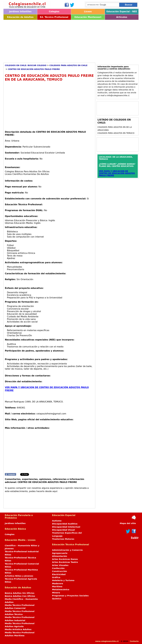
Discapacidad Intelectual (66, 527)
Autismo (57, 521)
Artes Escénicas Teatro (65, 562)
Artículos (122, 17)
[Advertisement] (71, 40)
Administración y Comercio (67, 550)
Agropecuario (60, 553)
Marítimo (57, 587)
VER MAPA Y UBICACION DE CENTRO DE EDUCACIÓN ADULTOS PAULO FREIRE (117, 173)
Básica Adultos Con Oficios (20, 596)
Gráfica (56, 577)
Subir (135, 538)
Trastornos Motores (63, 539)
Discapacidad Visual (64, 530)
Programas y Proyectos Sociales (70, 596)
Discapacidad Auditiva (65, 524)
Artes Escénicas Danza (65, 559)
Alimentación (60, 556)
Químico (57, 599)
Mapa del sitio (128, 523)
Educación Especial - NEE (122, 12)
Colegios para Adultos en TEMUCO (116, 133)
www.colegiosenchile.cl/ (107, 641)
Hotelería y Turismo (63, 580)
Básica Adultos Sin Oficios (20, 593)
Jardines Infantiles (20, 12)
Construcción (60, 571)
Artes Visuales (60, 565)
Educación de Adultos (20, 17)
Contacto (134, 641)
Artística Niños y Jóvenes (19, 576)
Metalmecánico (61, 590)
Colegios (54, 12)
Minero (56, 593)
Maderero (58, 584)
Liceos (88, 12)
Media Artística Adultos (18, 629)
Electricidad (59, 574)
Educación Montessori (88, 17)
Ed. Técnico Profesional (54, 17)
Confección (58, 568)
